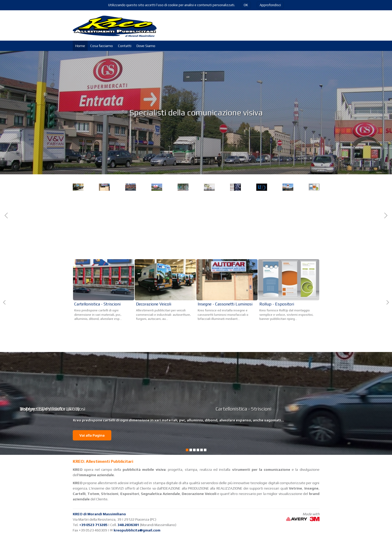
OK (246, 5)
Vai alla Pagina (92, 435)
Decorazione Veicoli (94, 235)
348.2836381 (128, 525)
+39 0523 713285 (93, 525)
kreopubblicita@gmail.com (137, 530)
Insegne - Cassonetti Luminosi (225, 304)
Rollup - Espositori (277, 304)
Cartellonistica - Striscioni (266, 237)
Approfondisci (270, 5)
